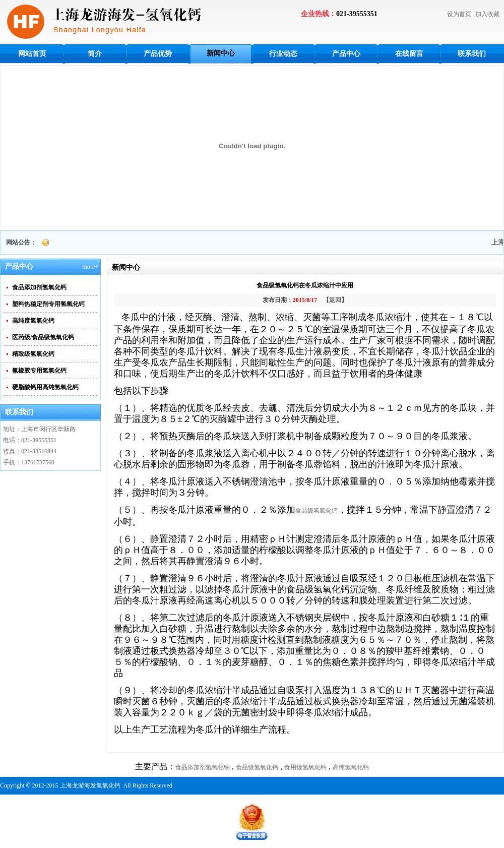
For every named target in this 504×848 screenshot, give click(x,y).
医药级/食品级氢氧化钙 (43, 337)
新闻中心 (221, 53)
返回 (335, 300)
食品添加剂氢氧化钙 (39, 287)
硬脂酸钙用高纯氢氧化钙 (45, 387)
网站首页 (32, 54)
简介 (95, 54)
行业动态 (283, 54)
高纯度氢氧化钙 (33, 321)
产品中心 (346, 54)
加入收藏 (487, 14)
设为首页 (459, 14)
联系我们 (472, 54)
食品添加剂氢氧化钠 (203, 767)
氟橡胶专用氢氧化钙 (39, 371)
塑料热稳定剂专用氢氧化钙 (48, 304)
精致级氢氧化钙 (33, 354)
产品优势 (158, 54)
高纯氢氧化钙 (351, 767)
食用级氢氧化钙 (305, 767)
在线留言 (409, 54)
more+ (90, 267)
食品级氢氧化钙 (317, 511)
